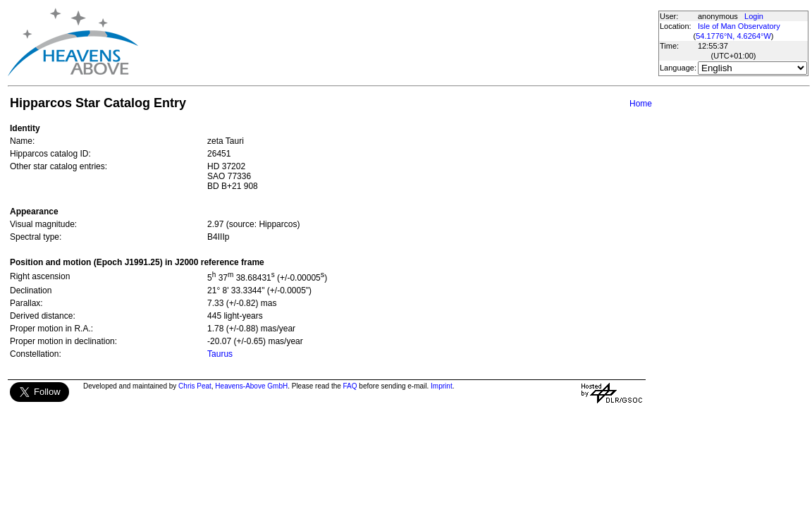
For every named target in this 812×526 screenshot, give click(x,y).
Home (641, 104)
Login (754, 16)
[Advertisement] (398, 42)
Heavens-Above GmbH (251, 386)
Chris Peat (195, 386)
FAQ (350, 386)
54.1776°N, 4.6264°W (733, 36)
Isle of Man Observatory (739, 26)
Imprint (442, 386)
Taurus (220, 354)
